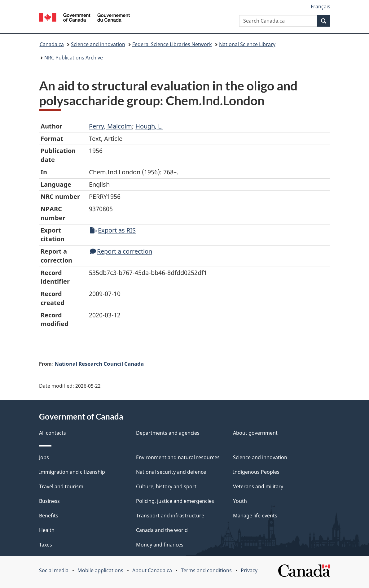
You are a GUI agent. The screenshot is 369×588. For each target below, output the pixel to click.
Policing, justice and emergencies (175, 501)
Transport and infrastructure (170, 516)
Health (47, 530)
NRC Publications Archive (74, 58)
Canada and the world (162, 530)
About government (255, 433)
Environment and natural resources (178, 457)
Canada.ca (52, 44)
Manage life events (255, 516)
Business (49, 501)
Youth (240, 501)
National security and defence (171, 472)
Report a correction (121, 251)
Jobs (44, 457)
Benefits (49, 516)
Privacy (249, 570)
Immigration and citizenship (72, 472)
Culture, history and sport (166, 486)
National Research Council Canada (99, 364)
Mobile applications (100, 570)
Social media (54, 570)
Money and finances (160, 545)
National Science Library (247, 44)
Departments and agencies (168, 433)
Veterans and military (258, 486)
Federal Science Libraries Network (172, 44)
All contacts (53, 433)
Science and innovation (98, 44)
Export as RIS (113, 230)
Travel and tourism (61, 486)
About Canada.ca (152, 570)
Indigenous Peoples (256, 472)
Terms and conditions (206, 570)
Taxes (46, 545)
